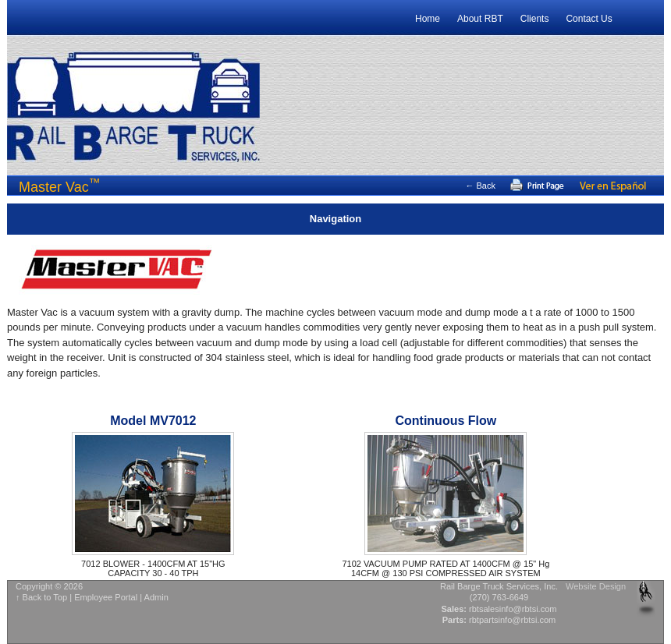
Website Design (596, 586)
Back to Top (45, 597)
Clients (535, 19)
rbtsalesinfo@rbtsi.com (513, 609)
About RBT (480, 19)
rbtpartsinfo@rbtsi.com (512, 620)
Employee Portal (106, 597)
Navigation (335, 219)
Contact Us (589, 19)
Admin (156, 597)
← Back (480, 186)
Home (428, 19)
